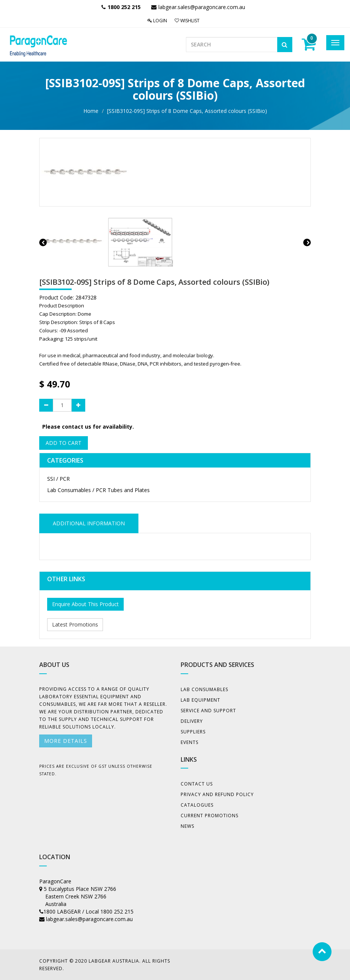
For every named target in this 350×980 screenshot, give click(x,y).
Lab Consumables (204, 689)
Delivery (192, 721)
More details (66, 741)
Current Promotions (210, 816)
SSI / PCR (58, 479)
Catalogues (197, 805)
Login (157, 21)
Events (190, 742)
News (187, 826)
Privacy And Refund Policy (217, 794)
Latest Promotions (75, 624)
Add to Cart (64, 443)
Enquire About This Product (85, 604)
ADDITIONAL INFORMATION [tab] (89, 523)
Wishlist (187, 21)
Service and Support (208, 711)
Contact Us (197, 784)
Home (91, 111)
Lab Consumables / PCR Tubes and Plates (98, 490)
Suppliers (193, 732)
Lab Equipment (200, 700)
